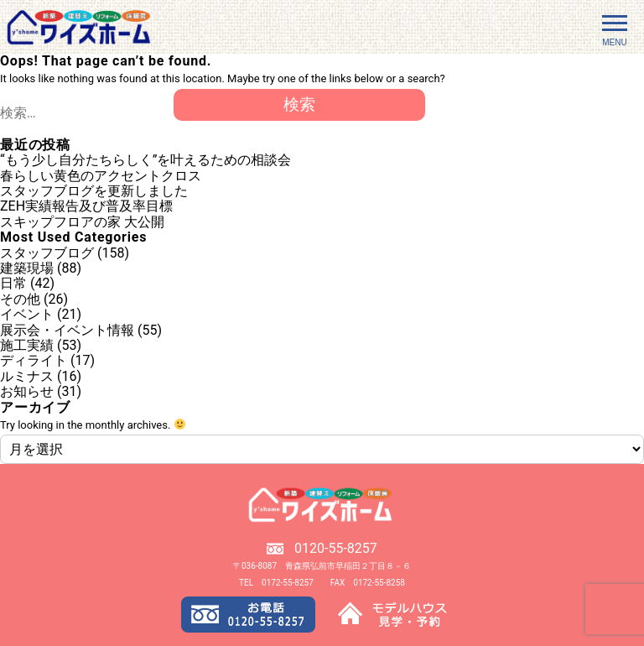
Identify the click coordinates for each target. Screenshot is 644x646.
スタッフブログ (47, 253)
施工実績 (27, 345)
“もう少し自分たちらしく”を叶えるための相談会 (145, 160)
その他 (20, 299)
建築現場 (27, 268)
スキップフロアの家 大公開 (82, 222)
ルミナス (27, 376)
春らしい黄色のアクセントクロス (101, 176)
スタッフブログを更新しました (94, 191)
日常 (13, 283)
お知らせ (27, 391)
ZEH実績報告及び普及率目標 (86, 206)
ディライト (34, 360)
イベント (27, 314)
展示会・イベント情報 (67, 330)
